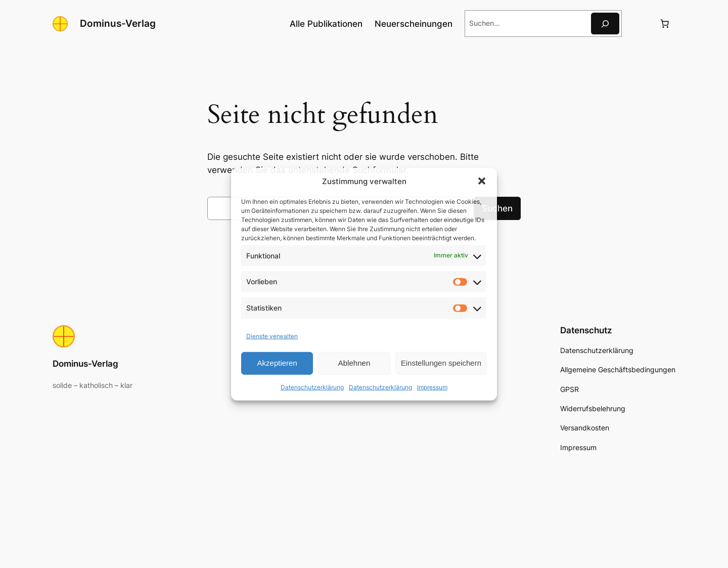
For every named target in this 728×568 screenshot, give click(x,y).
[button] (482, 181)
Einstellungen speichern (441, 363)
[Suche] (605, 24)
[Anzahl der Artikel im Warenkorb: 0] (665, 24)
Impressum (432, 387)
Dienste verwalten (272, 336)
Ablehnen (354, 363)
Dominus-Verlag (118, 23)
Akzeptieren (277, 363)
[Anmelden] (640, 24)
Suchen (497, 208)
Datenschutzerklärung (312, 387)
